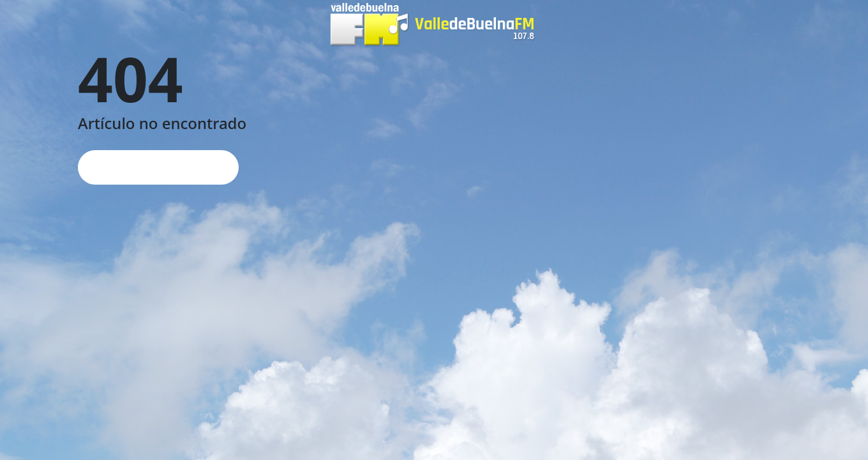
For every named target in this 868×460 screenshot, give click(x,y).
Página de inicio (158, 167)
